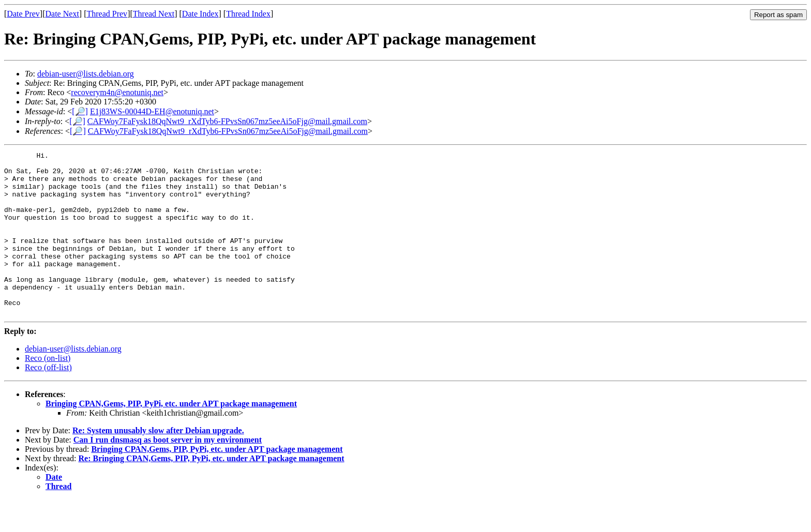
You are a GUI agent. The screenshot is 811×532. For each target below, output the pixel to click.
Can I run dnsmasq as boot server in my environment (168, 472)
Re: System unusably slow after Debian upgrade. (158, 463)
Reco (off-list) (48, 400)
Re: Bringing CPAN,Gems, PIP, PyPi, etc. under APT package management (212, 491)
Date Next (62, 14)
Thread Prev (107, 14)
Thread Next (154, 14)
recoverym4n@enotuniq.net (117, 92)
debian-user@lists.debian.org (86, 74)
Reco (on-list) (48, 391)
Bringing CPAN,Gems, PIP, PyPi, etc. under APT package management (171, 436)
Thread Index (248, 14)
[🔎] (80, 111)
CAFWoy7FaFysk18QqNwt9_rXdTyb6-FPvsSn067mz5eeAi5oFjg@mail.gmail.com (227, 121)
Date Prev (23, 14)
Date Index (200, 14)
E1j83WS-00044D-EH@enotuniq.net (152, 111)
